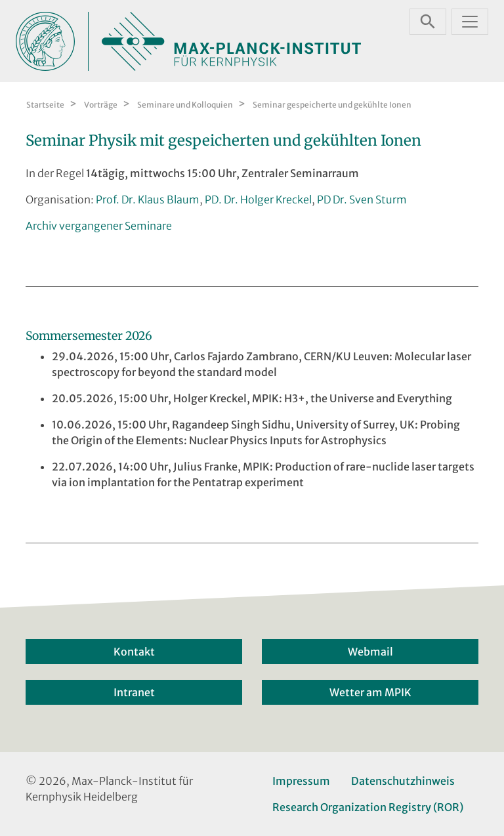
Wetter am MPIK (370, 692)
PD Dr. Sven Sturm (362, 199)
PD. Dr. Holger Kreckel (258, 199)
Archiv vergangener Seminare (99, 226)
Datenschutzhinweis (403, 781)
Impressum (301, 781)
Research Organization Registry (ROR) (368, 807)
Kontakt (134, 652)
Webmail (370, 652)
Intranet (134, 692)
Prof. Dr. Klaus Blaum (148, 199)
